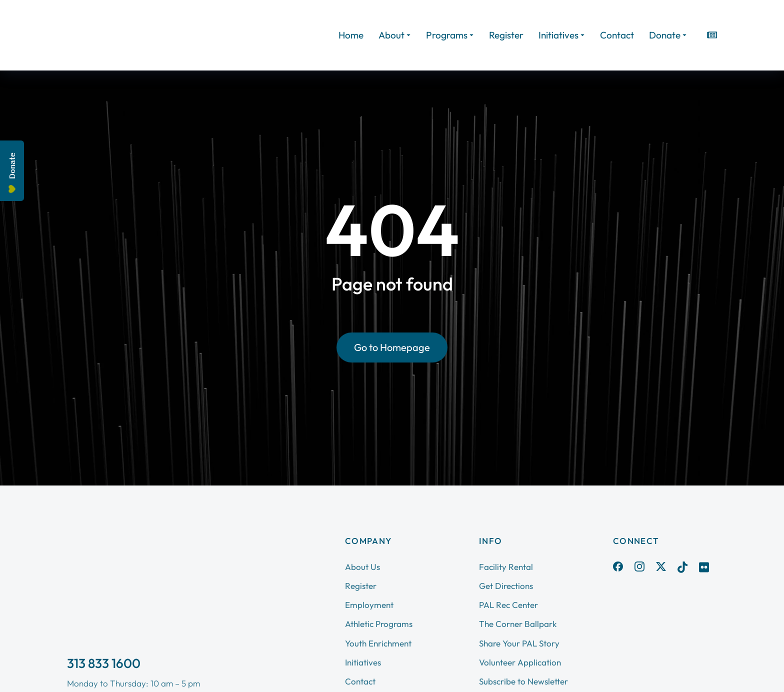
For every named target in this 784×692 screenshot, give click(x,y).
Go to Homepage (392, 347)
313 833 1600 (104, 663)
